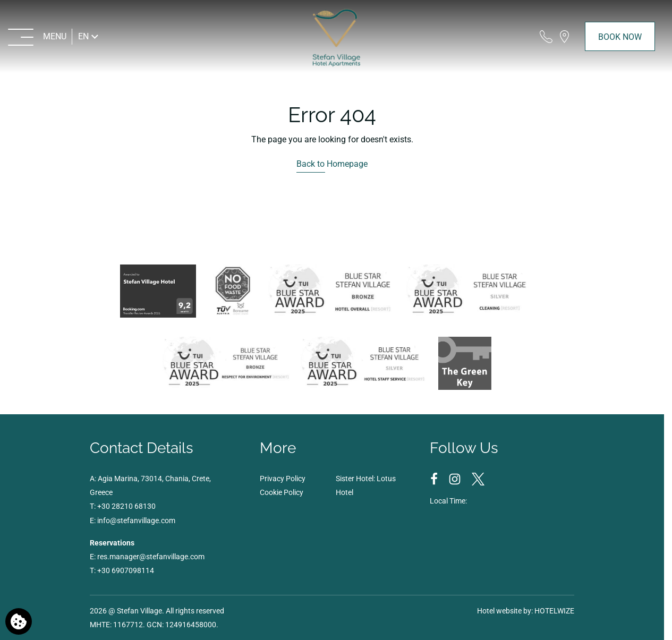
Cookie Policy (282, 492)
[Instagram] (456, 479)
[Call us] (546, 36)
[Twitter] (478, 479)
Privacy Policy (283, 479)
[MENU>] (38, 36)
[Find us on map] (564, 36)
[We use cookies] (19, 621)
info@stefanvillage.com (136, 520)
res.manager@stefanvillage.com (151, 557)
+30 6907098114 (126, 570)
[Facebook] (435, 479)
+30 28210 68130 (126, 506)
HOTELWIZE (554, 611)
